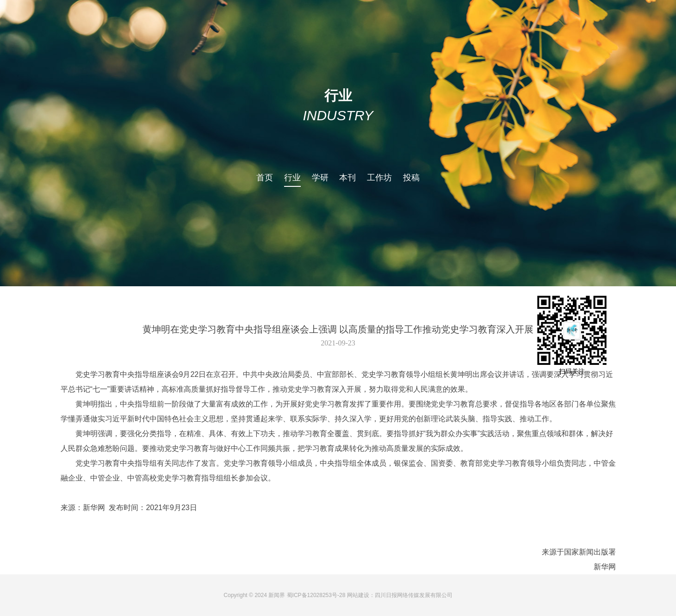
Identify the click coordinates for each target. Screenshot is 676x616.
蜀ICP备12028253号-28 (316, 595)
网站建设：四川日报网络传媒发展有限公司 (400, 595)
